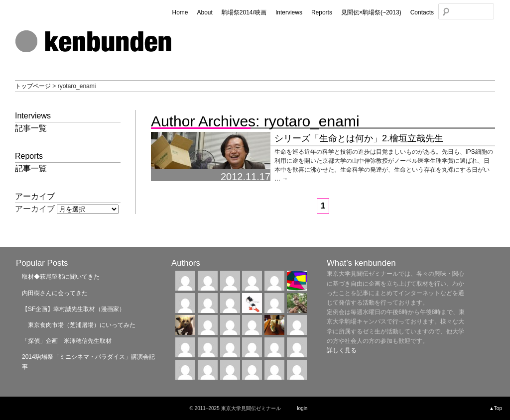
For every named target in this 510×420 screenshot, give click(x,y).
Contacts (422, 12)
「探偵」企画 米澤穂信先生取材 (67, 341)
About (204, 12)
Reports (322, 12)
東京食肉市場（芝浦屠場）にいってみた (79, 325)
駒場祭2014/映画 (244, 12)
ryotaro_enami (312, 121)
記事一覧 (31, 128)
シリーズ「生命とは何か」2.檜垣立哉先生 (359, 138)
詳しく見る (342, 350)
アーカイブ (35, 209)
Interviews (289, 12)
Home (180, 12)
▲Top (496, 408)
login (302, 408)
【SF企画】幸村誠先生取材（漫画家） (73, 309)
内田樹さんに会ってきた (55, 293)
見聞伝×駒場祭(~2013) (371, 12)
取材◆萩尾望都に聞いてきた (61, 277)
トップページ (33, 86)
